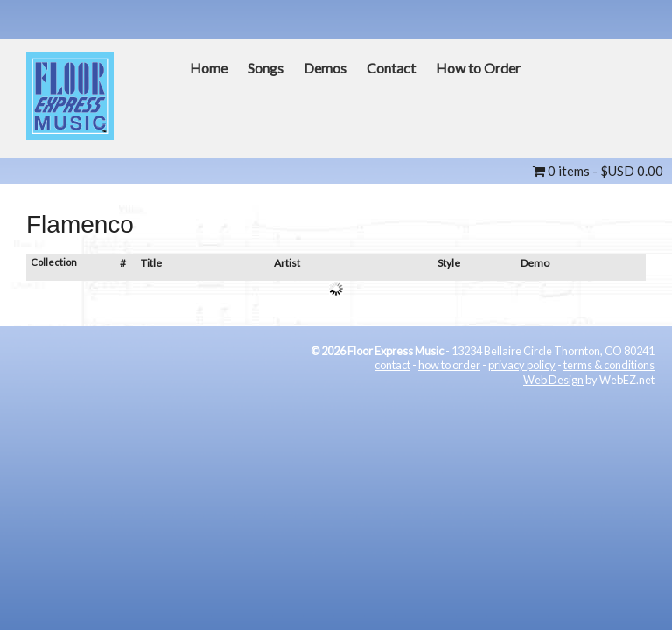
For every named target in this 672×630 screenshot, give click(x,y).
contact (392, 365)
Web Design (553, 380)
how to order (449, 365)
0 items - (598, 171)
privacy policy (522, 365)
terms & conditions (609, 365)
